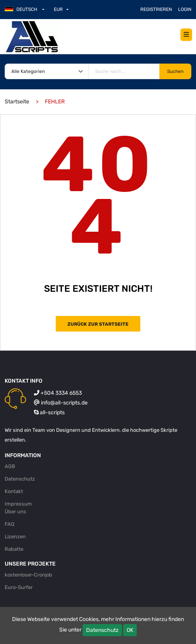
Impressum (18, 504)
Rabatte (14, 549)
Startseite (17, 102)
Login (185, 9)
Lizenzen (15, 537)
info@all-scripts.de (64, 403)
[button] (28, 9)
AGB (10, 466)
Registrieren (156, 9)
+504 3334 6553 (61, 393)
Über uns (15, 512)
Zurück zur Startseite (98, 324)
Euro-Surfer (19, 587)
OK (130, 630)
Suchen (175, 71)
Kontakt (14, 491)
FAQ (10, 524)
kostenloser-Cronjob (28, 575)
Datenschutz (102, 630)
